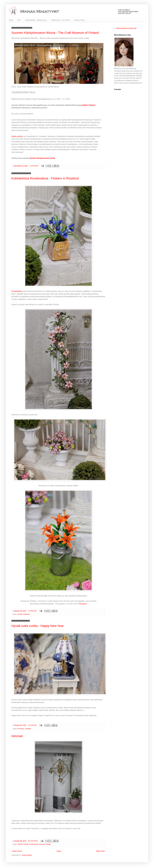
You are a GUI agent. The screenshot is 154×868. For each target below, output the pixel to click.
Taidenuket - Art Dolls (60, 20)
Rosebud (83, 604)
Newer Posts (17, 851)
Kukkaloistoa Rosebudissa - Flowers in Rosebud (45, 178)
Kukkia (20, 614)
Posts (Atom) (27, 855)
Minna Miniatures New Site (126, 28)
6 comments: (33, 611)
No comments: (33, 841)
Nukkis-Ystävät (23, 844)
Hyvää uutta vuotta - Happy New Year (38, 626)
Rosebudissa (17, 291)
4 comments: (33, 725)
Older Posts (100, 851)
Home (59, 851)
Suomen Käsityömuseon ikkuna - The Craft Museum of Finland (55, 33)
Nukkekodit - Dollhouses (36, 20)
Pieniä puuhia (34, 844)
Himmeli (17, 736)
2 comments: (34, 166)
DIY (19, 20)
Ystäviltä (28, 729)
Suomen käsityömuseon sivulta (42, 158)
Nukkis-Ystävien (89, 105)
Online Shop (79, 20)
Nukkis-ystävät (17, 136)
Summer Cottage (45, 844)
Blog (11, 20)
